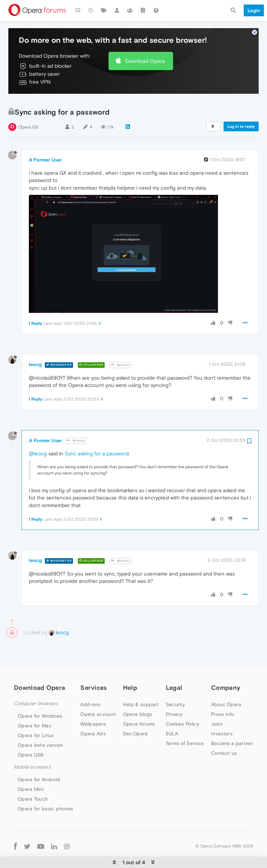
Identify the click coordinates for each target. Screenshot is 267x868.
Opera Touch (33, 792)
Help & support (141, 697)
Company (226, 681)
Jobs (217, 717)
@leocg (76, 434)
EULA (172, 727)
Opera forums (139, 717)
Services (94, 681)
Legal (174, 681)
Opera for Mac (35, 719)
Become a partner (232, 736)
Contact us (224, 746)
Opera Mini (31, 782)
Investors (222, 727)
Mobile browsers (32, 760)
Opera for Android (39, 772)
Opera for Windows (40, 709)
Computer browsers (36, 697)
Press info (222, 707)
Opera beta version (40, 738)
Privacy (174, 707)
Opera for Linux (36, 728)
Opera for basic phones (46, 802)
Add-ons (90, 697)
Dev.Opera (136, 727)
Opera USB (31, 748)
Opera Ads (93, 727)
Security (175, 697)
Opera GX (28, 120)
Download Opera (145, 54)
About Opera (226, 697)
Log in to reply (241, 119)
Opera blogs (137, 707)
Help (130, 681)
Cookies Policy (183, 717)
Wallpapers (93, 717)
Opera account (98, 707)
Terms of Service (185, 736)
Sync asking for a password (97, 447)
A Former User (45, 153)
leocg (35, 357)
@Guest (121, 358)
